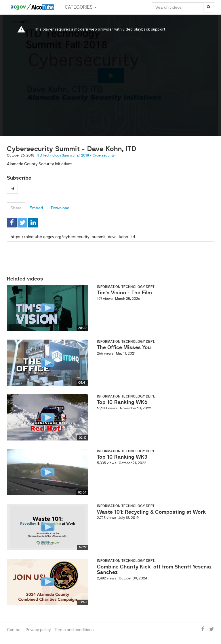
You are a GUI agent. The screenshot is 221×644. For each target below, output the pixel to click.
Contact (14, 630)
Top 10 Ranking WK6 (122, 402)
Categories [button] (81, 7)
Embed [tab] (36, 208)
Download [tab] (60, 208)
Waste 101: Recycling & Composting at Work (152, 512)
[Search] (209, 7)
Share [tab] (16, 208)
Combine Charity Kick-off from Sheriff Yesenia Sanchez (154, 570)
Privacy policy (38, 630)
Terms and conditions (74, 630)
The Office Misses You (124, 347)
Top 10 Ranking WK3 (122, 457)
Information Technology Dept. (126, 287)
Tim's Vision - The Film (124, 293)
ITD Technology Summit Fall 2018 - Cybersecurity (76, 155)
